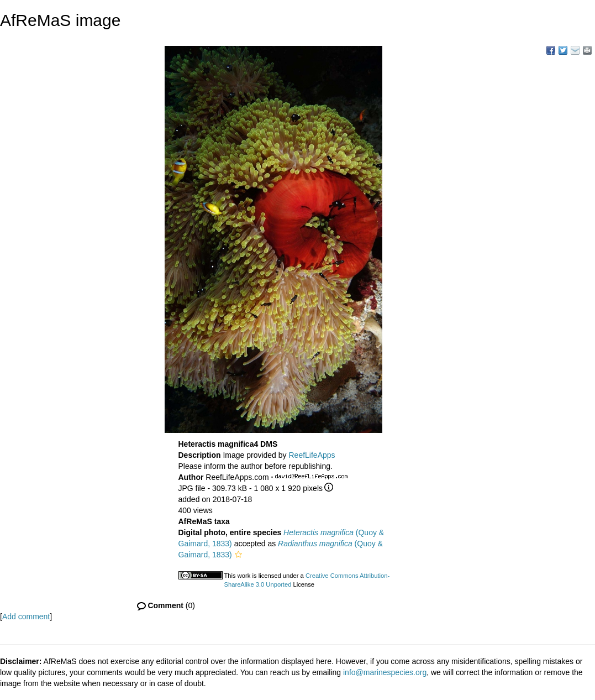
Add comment (26, 617)
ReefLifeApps (312, 455)
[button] (238, 555)
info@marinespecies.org (385, 672)
